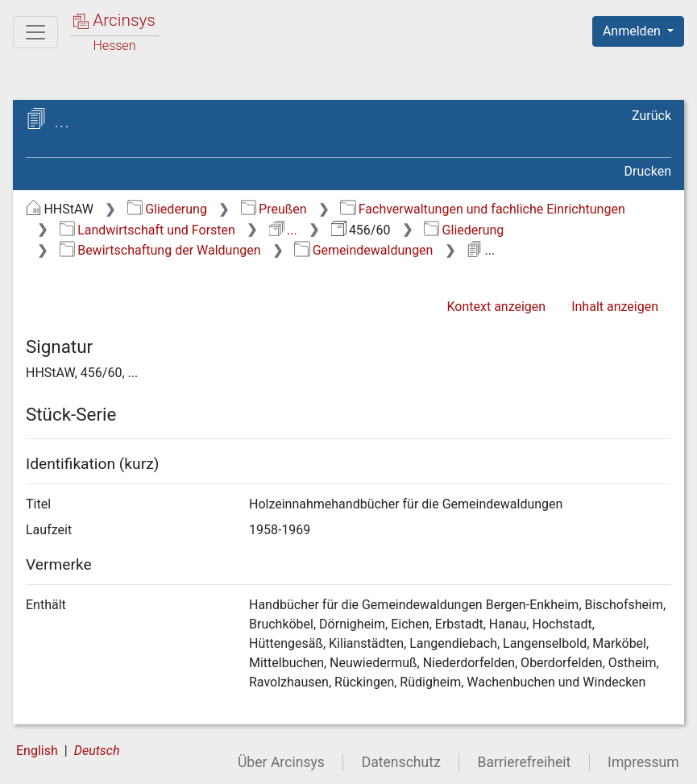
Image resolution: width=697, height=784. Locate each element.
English (37, 751)
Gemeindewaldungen (363, 250)
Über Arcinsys (281, 762)
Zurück (651, 116)
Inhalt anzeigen (615, 307)
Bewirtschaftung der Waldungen (160, 250)
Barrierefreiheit (525, 762)
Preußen (274, 209)
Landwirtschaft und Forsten (147, 230)
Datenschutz (401, 762)
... (283, 230)
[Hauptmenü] (35, 32)
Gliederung (167, 209)
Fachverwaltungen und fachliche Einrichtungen (482, 209)
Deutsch (97, 751)
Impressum (643, 762)
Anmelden (633, 31)
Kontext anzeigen (496, 307)
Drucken (648, 171)
